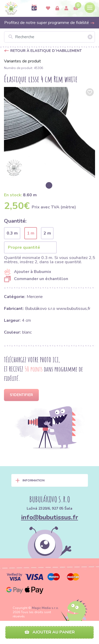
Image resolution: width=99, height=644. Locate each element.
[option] (49, 132)
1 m (31, 233)
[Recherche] (49, 37)
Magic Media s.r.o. (45, 608)
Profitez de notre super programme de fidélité (49, 23)
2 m (47, 233)
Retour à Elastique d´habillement (46, 51)
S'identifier (21, 395)
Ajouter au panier (50, 632)
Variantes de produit (22, 61)
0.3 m (12, 233)
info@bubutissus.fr (50, 517)
